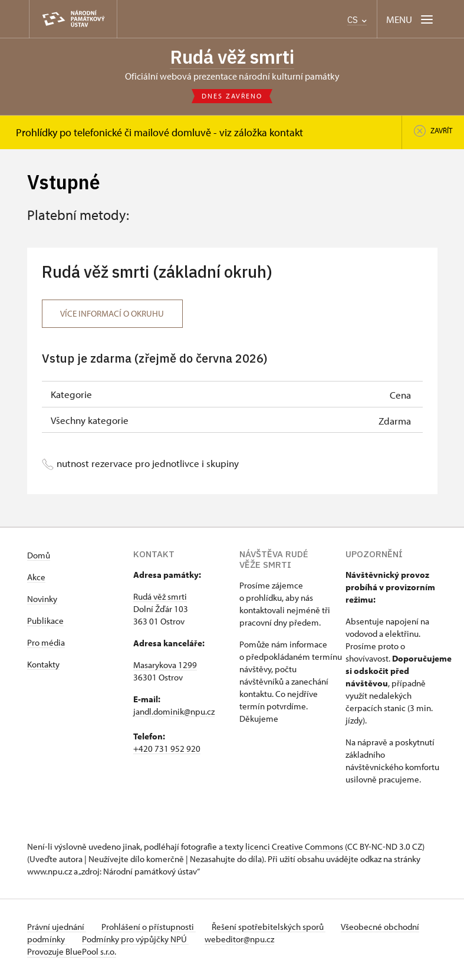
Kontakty (43, 665)
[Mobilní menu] (411, 19)
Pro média (46, 644)
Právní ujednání (57, 928)
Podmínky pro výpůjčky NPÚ (176, 940)
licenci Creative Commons (294, 848)
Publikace (45, 622)
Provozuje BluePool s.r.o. (72, 953)
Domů (39, 556)
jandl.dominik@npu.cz (174, 713)
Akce (36, 578)
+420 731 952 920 (167, 750)
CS (357, 20)
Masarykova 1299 (165, 666)
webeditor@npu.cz (283, 940)
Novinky (42, 600)
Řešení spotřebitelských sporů (275, 928)
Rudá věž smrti (232, 57)
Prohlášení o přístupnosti (152, 928)
